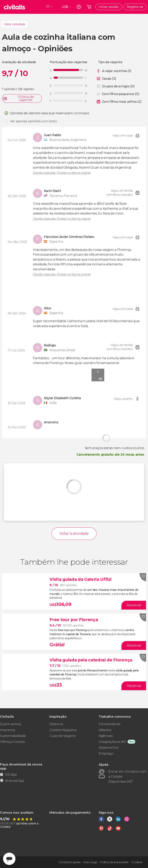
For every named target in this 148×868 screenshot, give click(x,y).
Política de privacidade (114, 862)
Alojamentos (108, 748)
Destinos (56, 724)
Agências (106, 736)
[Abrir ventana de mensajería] (9, 859)
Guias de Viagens (62, 736)
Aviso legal (90, 862)
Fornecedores (109, 724)
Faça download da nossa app (21, 766)
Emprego (106, 753)
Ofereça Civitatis (12, 742)
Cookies (137, 862)
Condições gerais (69, 862)
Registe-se (135, 7)
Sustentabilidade (13, 736)
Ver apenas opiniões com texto (34, 121)
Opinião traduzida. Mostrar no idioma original (62, 173)
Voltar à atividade (15, 24)
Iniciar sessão (109, 7)
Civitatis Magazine (63, 730)
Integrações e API (112, 742)
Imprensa (7, 730)
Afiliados (105, 730)
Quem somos (11, 724)
